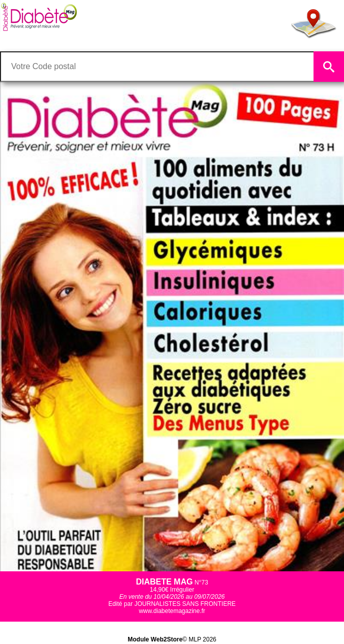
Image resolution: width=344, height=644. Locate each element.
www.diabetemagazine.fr (172, 611)
